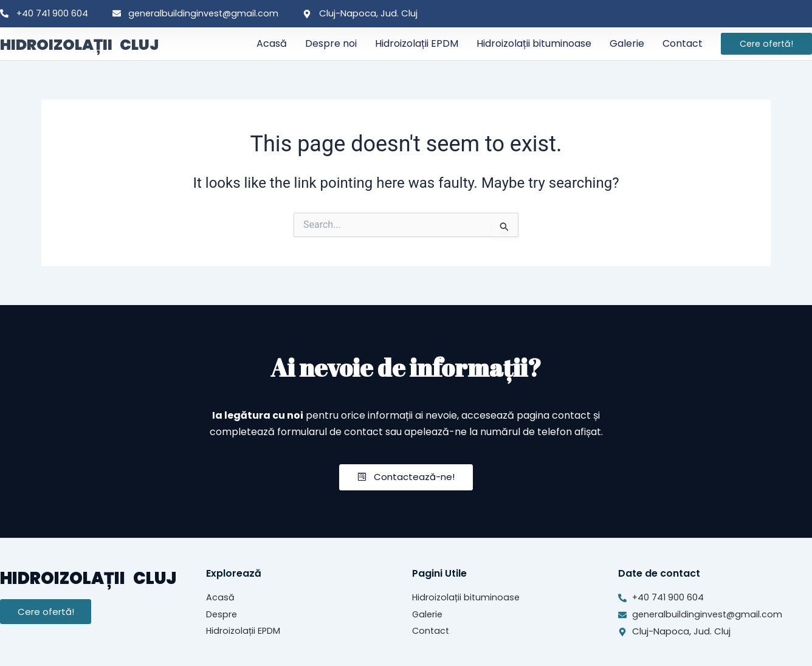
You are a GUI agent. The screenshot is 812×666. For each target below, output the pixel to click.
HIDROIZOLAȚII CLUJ (96, 44)
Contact (683, 43)
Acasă (272, 43)
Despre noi (331, 43)
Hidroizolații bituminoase (534, 43)
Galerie (627, 43)
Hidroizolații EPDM (417, 43)
